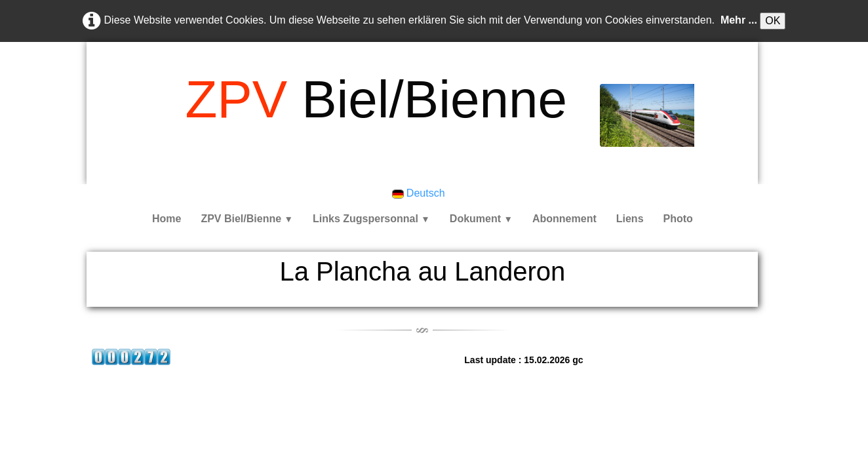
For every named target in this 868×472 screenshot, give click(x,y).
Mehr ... (739, 20)
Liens (630, 219)
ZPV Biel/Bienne (247, 219)
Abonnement (564, 219)
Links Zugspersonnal (371, 219)
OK (773, 21)
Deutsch (420, 193)
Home (167, 219)
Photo (678, 219)
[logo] (376, 100)
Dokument (481, 219)
